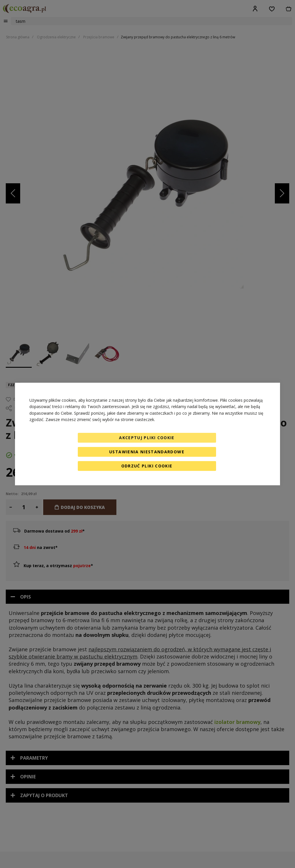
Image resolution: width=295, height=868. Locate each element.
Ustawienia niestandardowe (147, 452)
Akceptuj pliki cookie (147, 438)
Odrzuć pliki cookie (147, 466)
